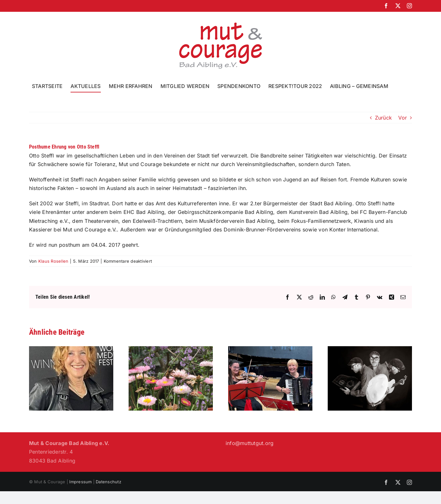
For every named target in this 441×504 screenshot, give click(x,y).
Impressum (80, 482)
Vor (403, 118)
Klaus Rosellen (53, 261)
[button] (399, 86)
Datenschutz (108, 482)
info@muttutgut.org (250, 443)
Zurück (383, 118)
